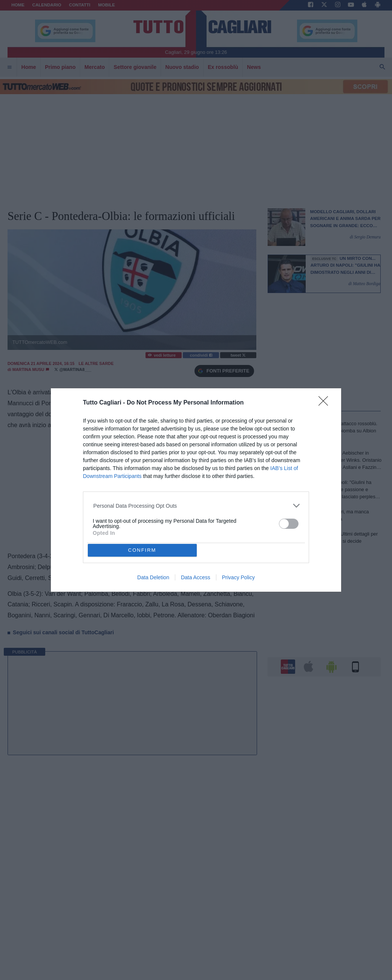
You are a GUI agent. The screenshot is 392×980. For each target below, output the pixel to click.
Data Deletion (153, 577)
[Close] (326, 403)
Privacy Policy (238, 577)
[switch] (289, 524)
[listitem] (196, 506)
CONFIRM (142, 550)
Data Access (196, 577)
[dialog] (196, 490)
